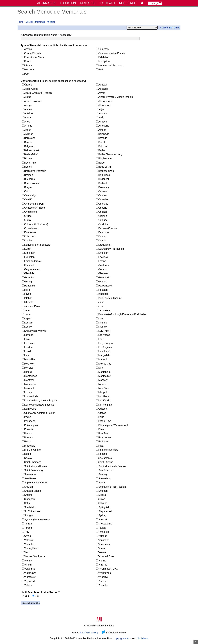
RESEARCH (88, 3)
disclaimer (142, 639)
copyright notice (122, 639)
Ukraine (51, 22)
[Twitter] (103, 633)
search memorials (170, 28)
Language (155, 3)
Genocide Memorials (35, 22)
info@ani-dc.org (89, 633)
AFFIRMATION (46, 3)
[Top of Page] (196, 642)
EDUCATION (68, 3)
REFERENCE (128, 3)
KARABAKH (107, 3)
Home (20, 22)
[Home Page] (142, 3)
